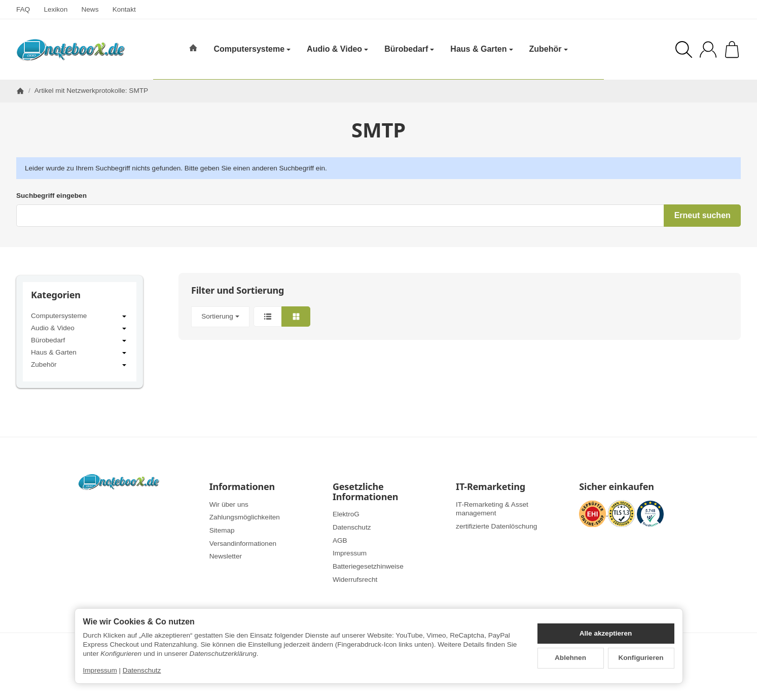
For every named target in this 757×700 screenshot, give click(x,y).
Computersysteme (80, 317)
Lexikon (56, 9)
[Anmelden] (708, 49)
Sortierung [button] (220, 316)
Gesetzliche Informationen (365, 492)
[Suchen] (684, 49)
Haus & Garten (80, 353)
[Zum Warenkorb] (732, 49)
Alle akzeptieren (606, 633)
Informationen (242, 487)
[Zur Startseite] (70, 50)
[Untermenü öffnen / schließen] (124, 317)
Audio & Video (80, 329)
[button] (460, 317)
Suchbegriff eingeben (51, 196)
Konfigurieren (641, 658)
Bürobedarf (80, 341)
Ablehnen (570, 658)
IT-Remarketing (491, 487)
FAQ (23, 9)
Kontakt (124, 9)
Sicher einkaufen (616, 487)
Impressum (100, 670)
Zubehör (80, 365)
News (90, 9)
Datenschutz (142, 670)
